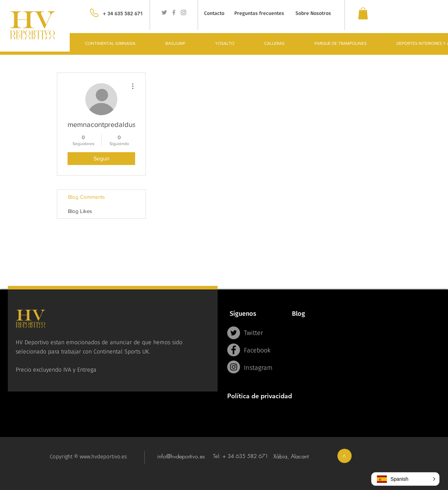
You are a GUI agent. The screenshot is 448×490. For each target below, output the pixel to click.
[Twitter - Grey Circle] (234, 333)
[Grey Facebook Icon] (174, 12)
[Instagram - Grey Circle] (234, 367)
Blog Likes (80, 211)
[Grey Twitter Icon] (164, 12)
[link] (363, 13)
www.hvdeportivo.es (103, 457)
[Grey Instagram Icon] (183, 12)
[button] (405, 479)
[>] (345, 456)
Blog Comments (86, 197)
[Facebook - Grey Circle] (234, 350)
